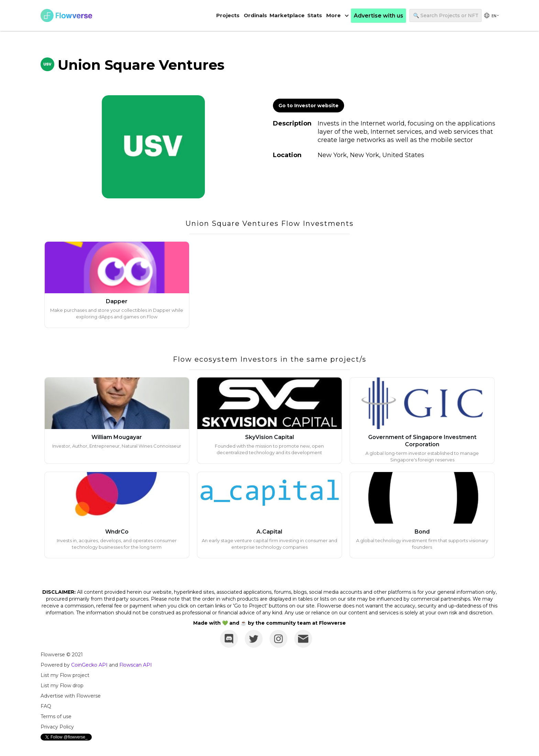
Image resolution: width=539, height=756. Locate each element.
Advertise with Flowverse (71, 696)
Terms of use (56, 716)
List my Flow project (65, 675)
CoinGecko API (89, 665)
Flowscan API (136, 665)
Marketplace (287, 15)
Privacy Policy (57, 727)
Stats (315, 15)
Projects (228, 15)
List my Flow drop (62, 686)
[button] (338, 15)
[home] (66, 15)
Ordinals (255, 15)
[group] (491, 15)
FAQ (46, 706)
